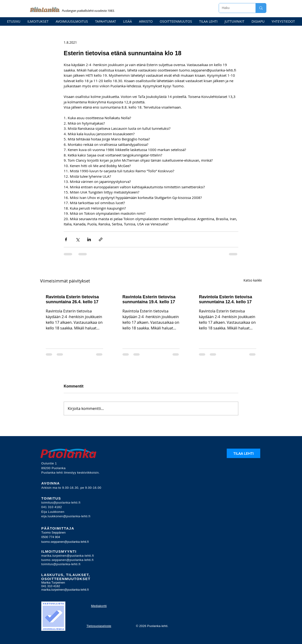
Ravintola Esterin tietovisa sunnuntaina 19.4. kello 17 (149, 299)
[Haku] (234, 8)
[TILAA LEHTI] (243, 453)
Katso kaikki (253, 280)
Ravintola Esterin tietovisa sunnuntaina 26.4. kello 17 (72, 299)
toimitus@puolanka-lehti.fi (61, 503)
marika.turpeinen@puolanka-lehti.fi (68, 556)
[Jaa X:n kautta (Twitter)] (78, 239)
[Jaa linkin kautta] (101, 239)
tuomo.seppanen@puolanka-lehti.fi (65, 542)
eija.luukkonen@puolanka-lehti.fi (66, 516)
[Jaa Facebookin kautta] (66, 239)
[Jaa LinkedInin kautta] (89, 239)
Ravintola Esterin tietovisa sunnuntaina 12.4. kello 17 (225, 299)
